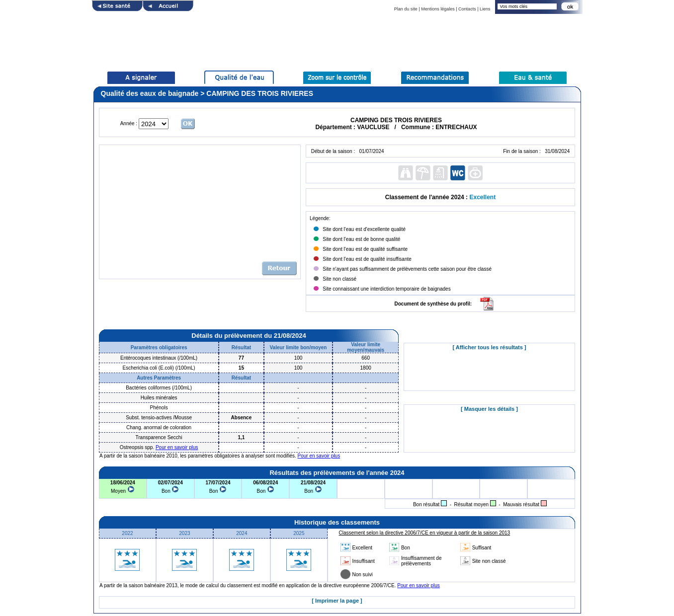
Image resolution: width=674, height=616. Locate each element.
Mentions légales (438, 9)
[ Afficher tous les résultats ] (489, 347)
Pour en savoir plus (177, 447)
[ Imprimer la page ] (337, 601)
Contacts (467, 9)
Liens (485, 9)
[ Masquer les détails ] (489, 409)
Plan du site (406, 9)
